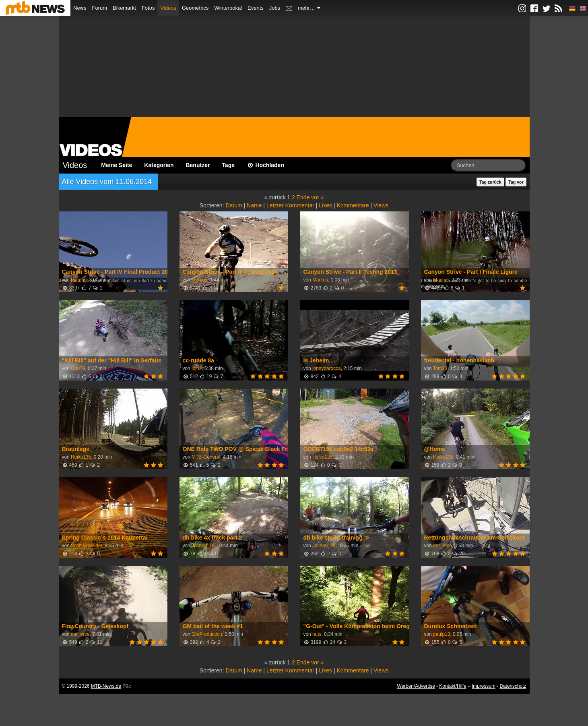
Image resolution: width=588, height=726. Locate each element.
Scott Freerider (87, 546)
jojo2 (197, 368)
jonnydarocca (327, 368)
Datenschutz (513, 686)
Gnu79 (78, 368)
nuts (317, 634)
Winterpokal (228, 8)
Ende (303, 197)
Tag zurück (490, 182)
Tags (228, 165)
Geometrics (195, 8)
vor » (317, 197)
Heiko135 (81, 457)
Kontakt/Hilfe (453, 686)
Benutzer (198, 165)
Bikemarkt (124, 8)
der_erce (443, 546)
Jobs (275, 8)
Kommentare (353, 205)
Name (254, 205)
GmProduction (207, 634)
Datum (234, 205)
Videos (168, 8)
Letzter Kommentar (290, 205)
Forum (100, 8)
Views (381, 205)
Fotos (148, 8)
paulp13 (442, 634)
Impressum (484, 686)
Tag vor (516, 182)
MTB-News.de (106, 686)
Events (256, 8)
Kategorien (159, 165)
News (80, 8)
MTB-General (206, 457)
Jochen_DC (204, 546)
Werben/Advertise (416, 686)
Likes (325, 205)
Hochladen (265, 165)
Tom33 (440, 368)
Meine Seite (117, 165)
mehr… (309, 8)
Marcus (79, 280)
